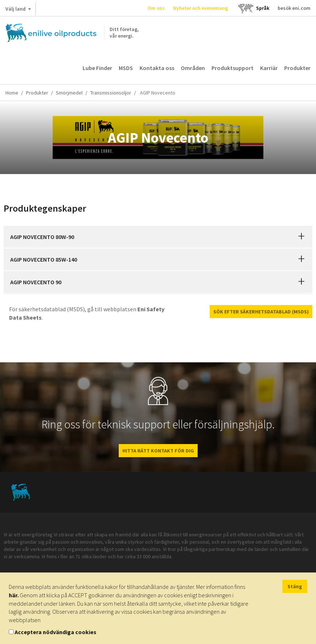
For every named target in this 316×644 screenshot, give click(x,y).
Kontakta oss (157, 68)
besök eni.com (294, 8)
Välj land (18, 10)
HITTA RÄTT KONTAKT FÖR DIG (158, 451)
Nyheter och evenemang (201, 8)
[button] (301, 237)
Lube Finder (97, 68)
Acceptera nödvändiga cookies (56, 632)
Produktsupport (233, 68)
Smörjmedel (69, 93)
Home (12, 93)
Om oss (156, 8)
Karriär (269, 68)
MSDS (126, 68)
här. (14, 595)
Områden (193, 68)
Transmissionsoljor (111, 93)
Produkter (297, 68)
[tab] (158, 237)
